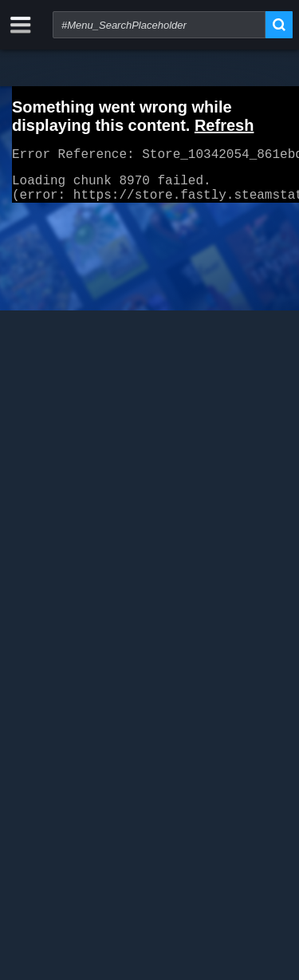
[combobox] (159, 25)
